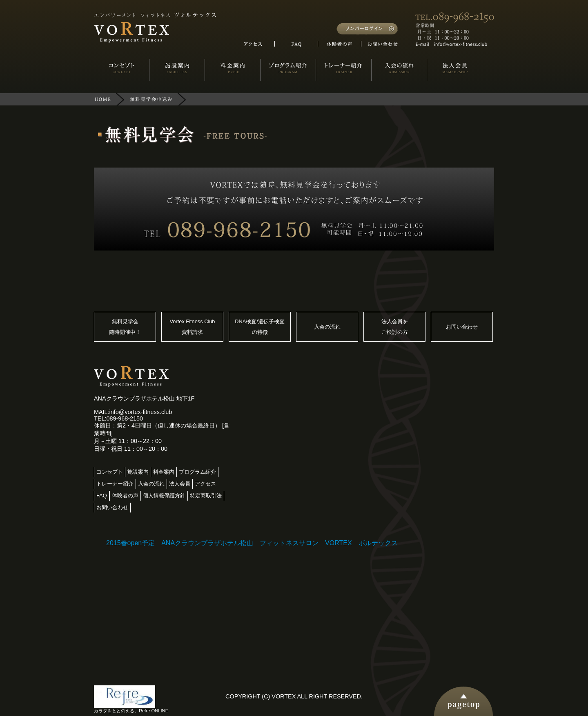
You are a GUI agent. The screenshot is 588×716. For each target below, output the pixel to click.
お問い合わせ (462, 327)
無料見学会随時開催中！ (125, 327)
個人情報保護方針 (164, 496)
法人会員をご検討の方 (395, 327)
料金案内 (164, 472)
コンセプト (110, 472)
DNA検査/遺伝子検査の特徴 (260, 327)
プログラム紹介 (197, 472)
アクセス (205, 484)
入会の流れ (327, 327)
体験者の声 (125, 496)
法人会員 (180, 484)
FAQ (102, 496)
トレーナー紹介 (115, 484)
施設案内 (138, 472)
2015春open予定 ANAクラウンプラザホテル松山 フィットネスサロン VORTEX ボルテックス (252, 543)
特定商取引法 (206, 496)
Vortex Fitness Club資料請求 (193, 327)
